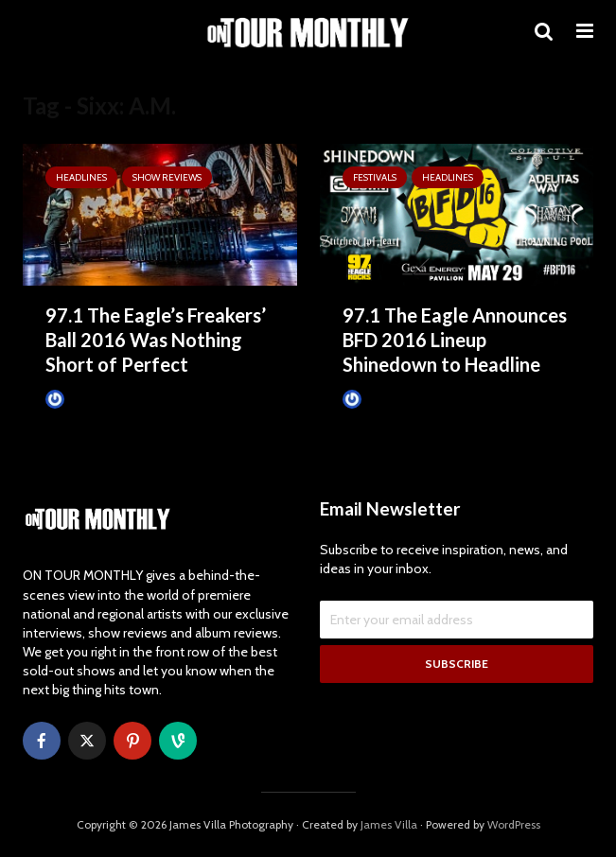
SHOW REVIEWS (167, 177)
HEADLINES (81, 177)
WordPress (514, 824)
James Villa (83, 399)
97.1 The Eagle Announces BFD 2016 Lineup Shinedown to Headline (455, 340)
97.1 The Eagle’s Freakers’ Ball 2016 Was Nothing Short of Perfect (156, 340)
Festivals (375, 177)
